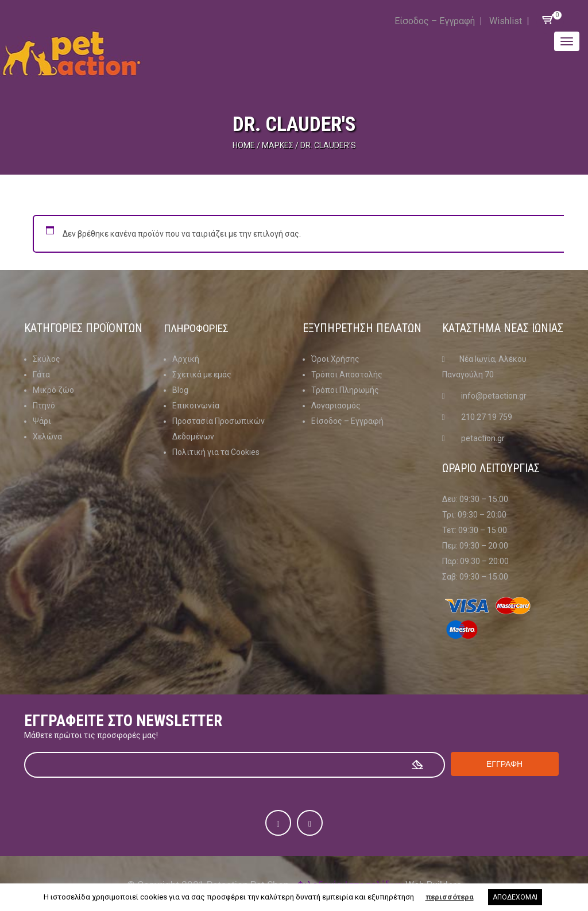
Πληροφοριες (198, 328)
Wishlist (506, 21)
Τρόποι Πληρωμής (345, 390)
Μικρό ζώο (53, 390)
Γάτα (41, 375)
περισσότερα (450, 897)
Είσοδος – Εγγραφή (435, 21)
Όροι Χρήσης (335, 359)
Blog (180, 390)
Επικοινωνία (196, 406)
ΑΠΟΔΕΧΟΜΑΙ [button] (515, 897)
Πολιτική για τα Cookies (216, 452)
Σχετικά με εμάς (202, 375)
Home (244, 145)
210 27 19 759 (487, 417)
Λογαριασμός (336, 406)
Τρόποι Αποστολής (347, 375)
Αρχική (186, 359)
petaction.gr (483, 438)
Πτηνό (44, 406)
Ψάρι (42, 421)
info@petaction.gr (494, 396)
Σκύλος (47, 359)
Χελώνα (47, 437)
